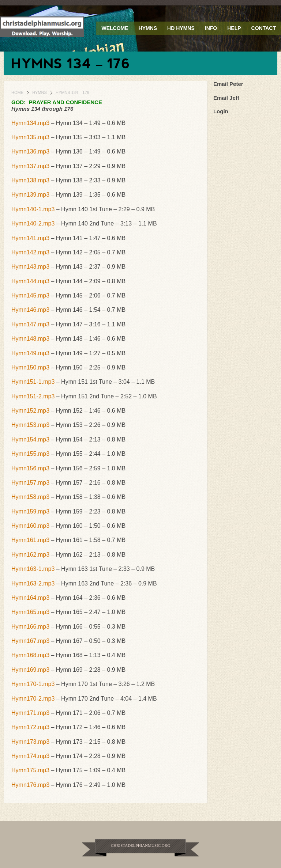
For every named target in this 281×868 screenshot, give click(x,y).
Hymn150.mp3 (30, 367)
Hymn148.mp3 (30, 339)
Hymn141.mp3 (30, 238)
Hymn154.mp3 (30, 439)
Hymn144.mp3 (30, 281)
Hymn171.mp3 (30, 713)
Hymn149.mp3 (30, 353)
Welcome (115, 28)
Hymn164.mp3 (30, 598)
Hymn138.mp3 (30, 180)
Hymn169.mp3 (30, 670)
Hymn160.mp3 (30, 526)
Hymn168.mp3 (30, 655)
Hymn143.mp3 (30, 267)
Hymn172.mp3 (30, 727)
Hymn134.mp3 (30, 123)
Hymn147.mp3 (30, 324)
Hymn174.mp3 (30, 756)
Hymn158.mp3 (30, 497)
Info (211, 28)
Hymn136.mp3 (30, 151)
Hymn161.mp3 (30, 540)
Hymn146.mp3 (30, 310)
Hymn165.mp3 (30, 612)
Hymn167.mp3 (30, 641)
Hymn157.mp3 (30, 483)
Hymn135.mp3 (30, 137)
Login (221, 111)
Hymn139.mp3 (30, 195)
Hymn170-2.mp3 (33, 699)
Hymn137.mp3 (30, 166)
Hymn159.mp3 (30, 511)
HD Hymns (181, 28)
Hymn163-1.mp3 (33, 569)
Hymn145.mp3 (30, 295)
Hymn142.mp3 (30, 252)
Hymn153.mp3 (30, 425)
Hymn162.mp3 (30, 555)
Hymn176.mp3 (30, 785)
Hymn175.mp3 (30, 770)
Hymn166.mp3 (30, 627)
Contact (264, 28)
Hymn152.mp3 (30, 411)
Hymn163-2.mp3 (33, 583)
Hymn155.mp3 (30, 454)
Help (234, 28)
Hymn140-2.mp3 (33, 223)
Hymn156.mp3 (30, 468)
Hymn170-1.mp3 (33, 684)
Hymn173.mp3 (30, 742)
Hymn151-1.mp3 (33, 382)
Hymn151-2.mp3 (33, 396)
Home (17, 92)
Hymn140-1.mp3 (33, 209)
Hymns (148, 28)
